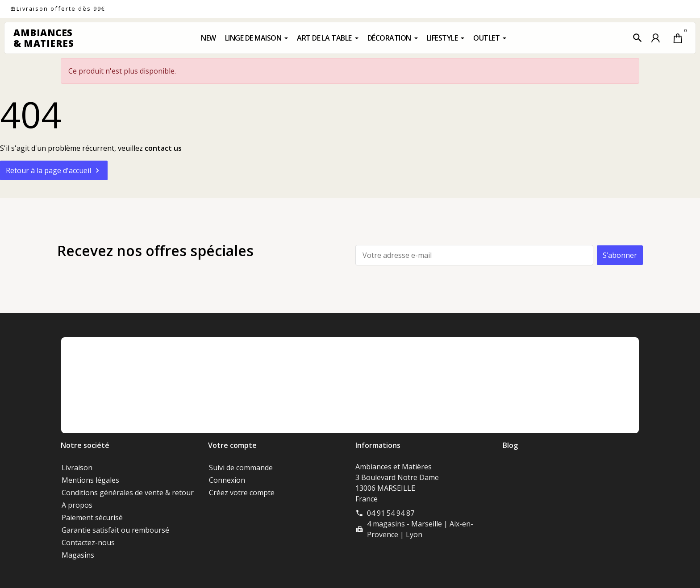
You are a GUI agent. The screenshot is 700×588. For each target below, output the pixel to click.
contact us (163, 148)
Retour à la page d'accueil (54, 170)
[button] (637, 38)
